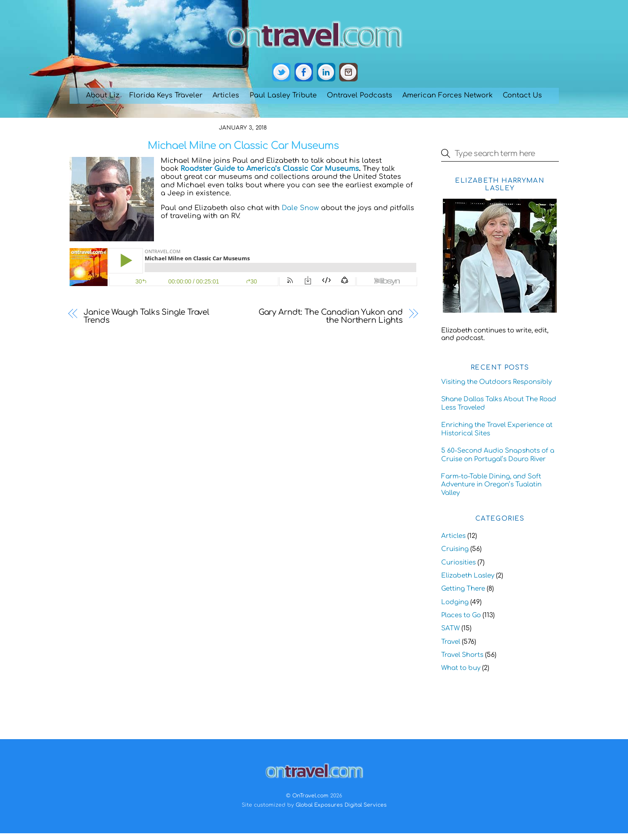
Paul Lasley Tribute (283, 95)
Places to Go (461, 615)
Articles (226, 95)
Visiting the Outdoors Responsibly (496, 382)
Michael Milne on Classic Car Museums (243, 146)
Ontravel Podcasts (360, 95)
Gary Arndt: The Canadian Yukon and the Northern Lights (331, 316)
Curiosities (458, 563)
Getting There (463, 589)
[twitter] (281, 73)
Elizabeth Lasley (468, 576)
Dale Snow (300, 208)
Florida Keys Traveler (166, 95)
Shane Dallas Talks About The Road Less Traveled (499, 404)
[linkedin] (326, 73)
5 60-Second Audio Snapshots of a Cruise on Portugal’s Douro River (498, 455)
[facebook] (304, 73)
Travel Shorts (462, 655)
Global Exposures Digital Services (341, 805)
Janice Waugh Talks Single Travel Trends (146, 316)
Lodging (455, 602)
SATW (450, 628)
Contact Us (522, 95)
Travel (451, 642)
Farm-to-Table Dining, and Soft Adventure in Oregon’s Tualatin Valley (491, 485)
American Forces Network (447, 95)
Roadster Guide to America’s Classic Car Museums (270, 169)
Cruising (455, 549)
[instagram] (348, 73)
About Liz (103, 95)
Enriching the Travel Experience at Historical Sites (497, 429)
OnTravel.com (310, 796)
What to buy (461, 668)
